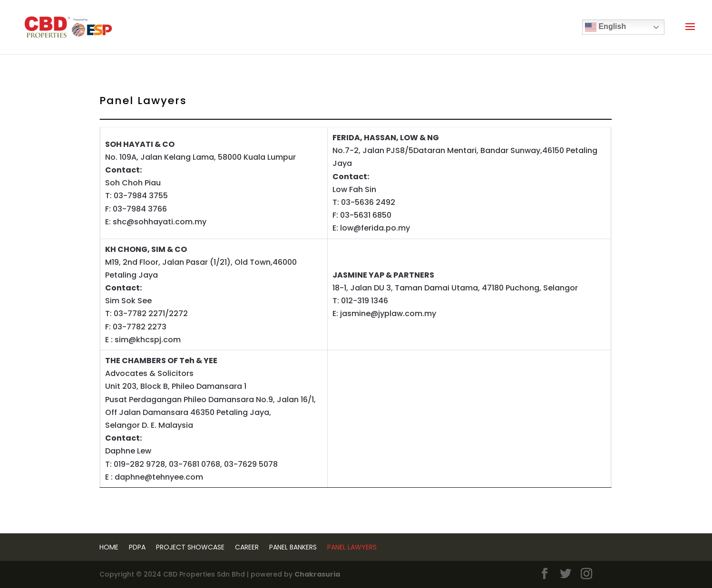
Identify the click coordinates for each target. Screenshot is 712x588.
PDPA (137, 547)
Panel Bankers (293, 547)
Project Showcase (190, 547)
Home (109, 547)
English (605, 27)
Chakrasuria (317, 574)
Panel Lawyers (352, 547)
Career (247, 547)
